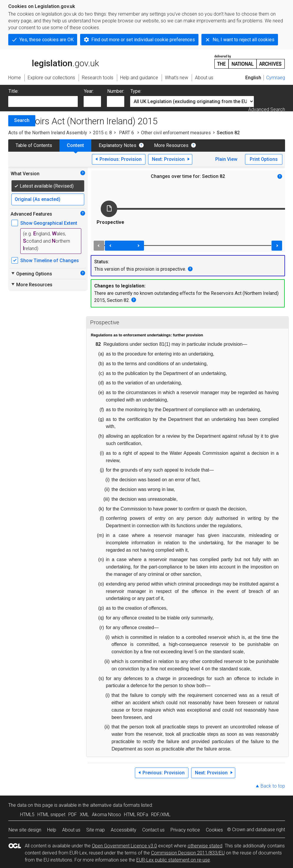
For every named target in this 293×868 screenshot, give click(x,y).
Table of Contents (34, 145)
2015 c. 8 (102, 133)
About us (71, 830)
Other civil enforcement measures (176, 133)
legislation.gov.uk (54, 61)
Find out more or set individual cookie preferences (143, 40)
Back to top (273, 786)
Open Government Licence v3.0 (124, 846)
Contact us (153, 830)
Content (75, 145)
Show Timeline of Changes (50, 261)
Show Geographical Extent (49, 223)
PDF (73, 815)
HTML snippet (51, 815)
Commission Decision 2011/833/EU (188, 853)
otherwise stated (205, 846)
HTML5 (27, 815)
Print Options (264, 159)
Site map (96, 830)
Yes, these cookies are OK (47, 40)
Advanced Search (267, 109)
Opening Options (31, 274)
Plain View (226, 159)
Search (22, 120)
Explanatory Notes (117, 145)
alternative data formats (115, 805)
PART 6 (126, 133)
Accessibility (124, 830)
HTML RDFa (136, 815)
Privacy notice (185, 830)
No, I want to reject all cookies (244, 40)
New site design (25, 830)
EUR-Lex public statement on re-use (173, 860)
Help (52, 830)
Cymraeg (276, 78)
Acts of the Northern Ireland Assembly (48, 133)
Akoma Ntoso (106, 815)
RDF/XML (161, 815)
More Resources (171, 145)
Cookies (214, 830)
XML (84, 815)
